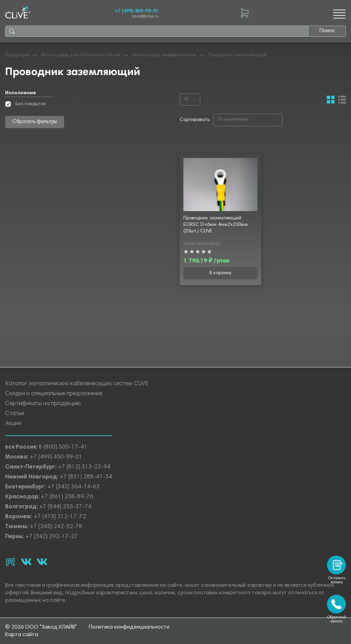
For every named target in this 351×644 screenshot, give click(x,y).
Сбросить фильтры (35, 122)
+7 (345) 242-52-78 (56, 527)
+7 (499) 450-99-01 (137, 11)
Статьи (15, 414)
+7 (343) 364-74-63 (74, 487)
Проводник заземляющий (237, 55)
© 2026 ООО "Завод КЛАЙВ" (41, 627)
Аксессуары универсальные (164, 55)
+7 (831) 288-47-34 (86, 477)
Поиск (327, 31)
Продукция (17, 55)
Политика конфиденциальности (129, 627)
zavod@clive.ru (145, 17)
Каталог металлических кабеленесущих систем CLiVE (77, 384)
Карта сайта (22, 635)
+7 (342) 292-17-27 (52, 537)
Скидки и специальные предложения (54, 394)
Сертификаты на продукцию (43, 404)
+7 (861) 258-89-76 (67, 497)
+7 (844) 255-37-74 (65, 507)
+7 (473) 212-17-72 (60, 517)
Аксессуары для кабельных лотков (81, 55)
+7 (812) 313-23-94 (84, 467)
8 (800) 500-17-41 (63, 447)
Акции (13, 424)
